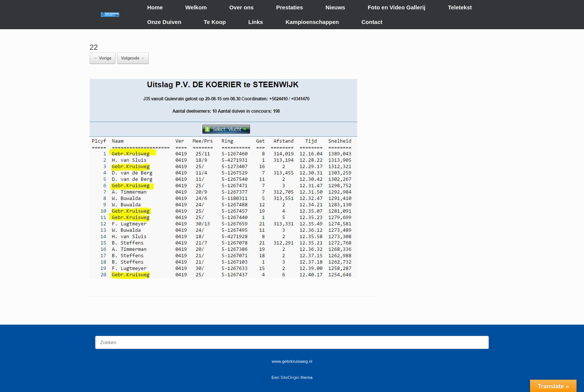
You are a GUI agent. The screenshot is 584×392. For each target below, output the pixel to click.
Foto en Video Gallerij (397, 7)
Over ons (242, 7)
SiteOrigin (290, 377)
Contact (372, 22)
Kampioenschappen (312, 22)
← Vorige (103, 58)
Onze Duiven (164, 22)
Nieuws (335, 7)
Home (155, 7)
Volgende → (133, 58)
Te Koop (215, 22)
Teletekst (460, 7)
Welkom (196, 7)
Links (256, 22)
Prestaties (290, 7)
